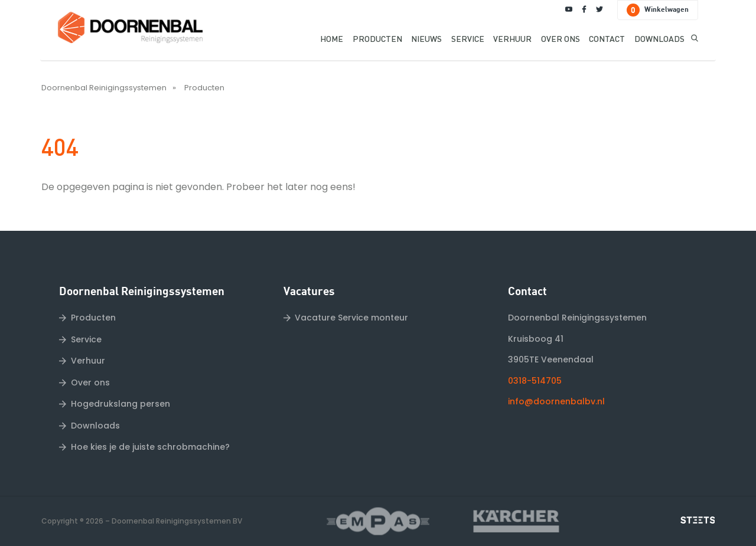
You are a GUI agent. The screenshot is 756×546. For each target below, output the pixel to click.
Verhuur (88, 361)
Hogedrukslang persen (120, 404)
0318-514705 (535, 381)
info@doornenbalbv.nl (556, 401)
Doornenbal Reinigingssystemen (104, 88)
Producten (204, 88)
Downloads (95, 426)
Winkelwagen (658, 10)
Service (86, 339)
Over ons (90, 382)
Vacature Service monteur (351, 318)
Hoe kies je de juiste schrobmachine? (150, 447)
